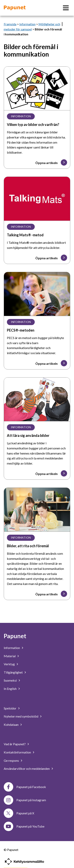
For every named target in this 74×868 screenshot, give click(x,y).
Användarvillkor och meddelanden (27, 769)
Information (27, 24)
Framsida (10, 24)
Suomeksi (10, 680)
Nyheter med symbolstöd (21, 716)
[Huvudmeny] (66, 8)
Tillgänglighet (13, 672)
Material (10, 656)
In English (10, 689)
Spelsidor (10, 708)
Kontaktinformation (17, 752)
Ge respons (11, 760)
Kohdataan (11, 725)
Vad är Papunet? (15, 744)
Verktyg (9, 664)
